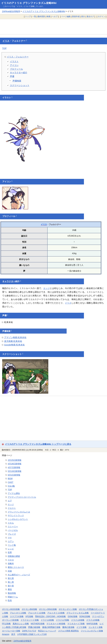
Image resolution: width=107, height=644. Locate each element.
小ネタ (11, 560)
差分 (83, 16)
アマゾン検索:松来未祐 (15, 337)
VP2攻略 (29, 616)
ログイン (102, 16)
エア (10, 501)
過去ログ (90, 16)
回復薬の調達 (14, 556)
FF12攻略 (6, 624)
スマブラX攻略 (17, 616)
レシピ (11, 549)
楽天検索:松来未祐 (13, 341)
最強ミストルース (16, 567)
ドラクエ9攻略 (93, 620)
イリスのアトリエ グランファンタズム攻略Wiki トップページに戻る (38, 444)
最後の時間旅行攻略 (51, 627)
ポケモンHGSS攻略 (11, 609)
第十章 (11, 586)
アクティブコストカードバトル (22, 497)
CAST (11, 482)
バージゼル (13, 530)
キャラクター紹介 (19, 73)
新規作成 (76, 16)
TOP (4, 48)
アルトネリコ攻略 (18, 613)
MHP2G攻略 (92, 624)
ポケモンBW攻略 (29, 609)
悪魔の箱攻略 (34, 627)
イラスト (14, 61)
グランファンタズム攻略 (78, 613)
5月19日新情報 (15, 471)
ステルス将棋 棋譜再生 (68, 631)
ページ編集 (66, 16)
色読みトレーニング (47, 631)
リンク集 (12, 545)
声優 (12, 76)
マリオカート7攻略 (76, 624)
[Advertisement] (53, 27)
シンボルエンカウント (18, 519)
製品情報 (12, 593)
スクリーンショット (20, 85)
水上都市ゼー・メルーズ (19, 575)
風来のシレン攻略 (21, 624)
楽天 (13, 634)
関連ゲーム (13, 597)
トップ (28, 16)
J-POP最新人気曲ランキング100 (32, 634)
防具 (10, 600)
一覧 (34, 16)
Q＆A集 (11, 486)
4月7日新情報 (14, 467)
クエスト (12, 508)
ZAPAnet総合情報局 (11, 11)
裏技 (10, 589)
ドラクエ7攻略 (63, 620)
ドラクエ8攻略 (78, 620)
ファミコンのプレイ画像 (92, 631)
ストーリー (13, 527)
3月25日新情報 (15, 460)
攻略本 (11, 563)
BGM (10, 479)
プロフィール (16, 69)
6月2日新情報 (14, 475)
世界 (10, 552)
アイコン (14, 65)
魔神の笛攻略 (68, 627)
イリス (6, 41)
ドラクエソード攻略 (30, 620)
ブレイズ (12, 534)
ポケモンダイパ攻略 (68, 609)
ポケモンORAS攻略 (48, 609)
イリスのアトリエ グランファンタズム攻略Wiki (29, 3)
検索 (48, 16)
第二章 (11, 582)
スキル (11, 523)
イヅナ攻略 (81, 627)
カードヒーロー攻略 (11, 631)
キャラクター (9, 281)
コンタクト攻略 (95, 627)
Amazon (6, 634)
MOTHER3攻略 (38, 624)
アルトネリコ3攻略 (56, 613)
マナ (10, 538)
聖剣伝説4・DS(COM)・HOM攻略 (51, 616)
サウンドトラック (16, 515)
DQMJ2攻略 (85, 616)
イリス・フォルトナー (18, 57)
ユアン (11, 541)
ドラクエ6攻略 (47, 620)
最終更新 (41, 16)
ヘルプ (55, 16)
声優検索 (17, 81)
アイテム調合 (14, 493)
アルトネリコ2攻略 (37, 613)
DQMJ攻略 (73, 616)
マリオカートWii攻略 (56, 624)
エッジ (47, 288)
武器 (10, 571)
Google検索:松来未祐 (14, 345)
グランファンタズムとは (19, 512)
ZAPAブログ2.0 (29, 631)
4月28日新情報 (15, 464)
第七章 (11, 578)
